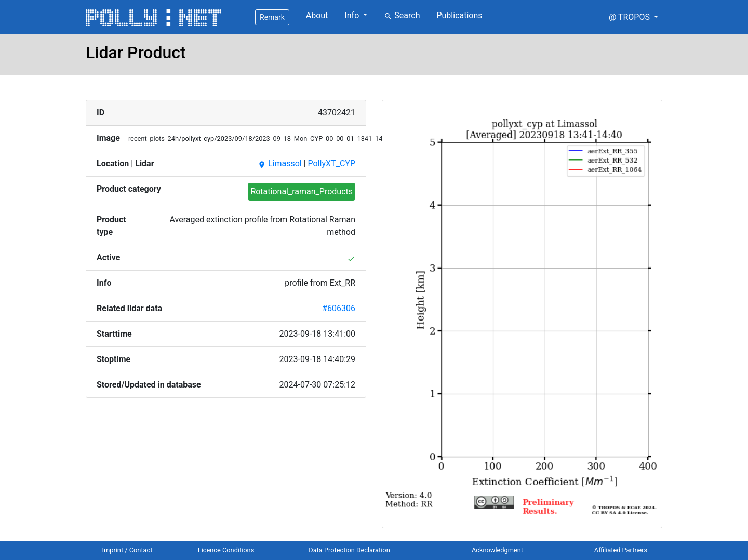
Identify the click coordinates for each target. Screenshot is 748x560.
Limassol (280, 163)
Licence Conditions (226, 550)
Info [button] (353, 15)
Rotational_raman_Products (302, 191)
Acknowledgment (497, 550)
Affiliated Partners (621, 550)
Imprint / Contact (128, 550)
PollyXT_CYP (332, 163)
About (317, 15)
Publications (459, 15)
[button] (633, 17)
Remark (272, 17)
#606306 (339, 308)
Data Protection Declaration (349, 550)
